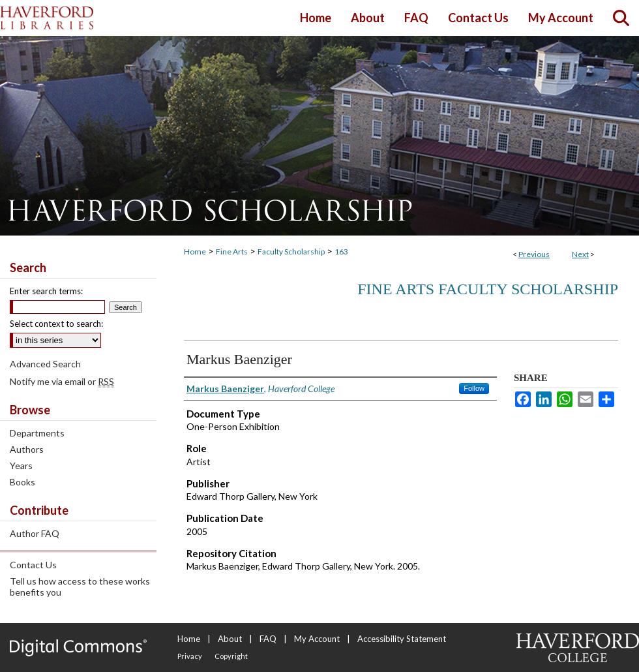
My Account (317, 639)
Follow (474, 388)
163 (341, 252)
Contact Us (33, 565)
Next (580, 254)
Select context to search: (56, 324)
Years (21, 466)
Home (195, 252)
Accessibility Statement (402, 639)
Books (22, 482)
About (230, 639)
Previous (534, 254)
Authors (27, 449)
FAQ (268, 639)
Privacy (190, 656)
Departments (37, 433)
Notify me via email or (62, 381)
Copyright (231, 656)
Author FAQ (35, 533)
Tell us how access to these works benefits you (80, 587)
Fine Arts (232, 252)
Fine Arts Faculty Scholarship (488, 289)
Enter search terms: (46, 291)
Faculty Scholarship (291, 252)
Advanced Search (45, 364)
